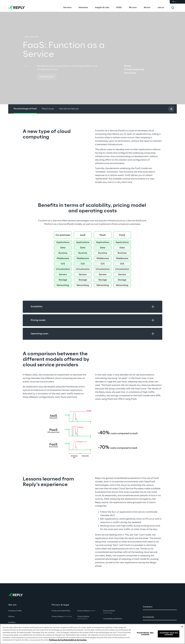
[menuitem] (67, 8)
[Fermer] (182, 627)
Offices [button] (11, 617)
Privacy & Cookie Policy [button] (61, 611)
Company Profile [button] (15, 611)
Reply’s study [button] (48, 109)
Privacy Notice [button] (62, 617)
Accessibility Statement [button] (113, 619)
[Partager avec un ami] (171, 109)
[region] (92, 634)
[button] (47, 77)
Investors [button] (12, 622)
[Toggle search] (173, 8)
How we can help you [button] (69, 109)
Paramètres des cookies (145, 634)
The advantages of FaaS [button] (25, 109)
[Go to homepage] (17, 8)
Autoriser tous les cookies (169, 634)
